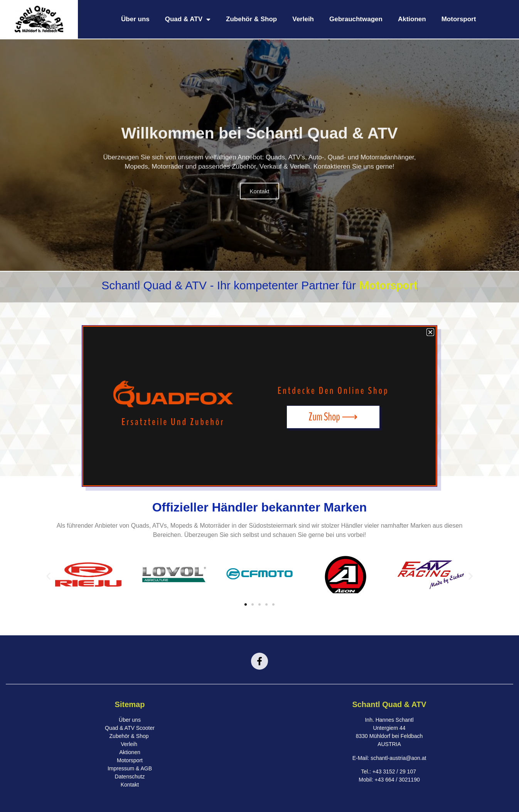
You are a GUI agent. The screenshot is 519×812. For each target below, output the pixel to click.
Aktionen (412, 19)
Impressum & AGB (130, 768)
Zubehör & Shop (251, 19)
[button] (48, 576)
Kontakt (260, 203)
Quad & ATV (188, 19)
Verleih (303, 19)
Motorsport (459, 19)
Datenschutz (130, 777)
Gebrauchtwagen (356, 19)
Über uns (135, 19)
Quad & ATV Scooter (130, 728)
